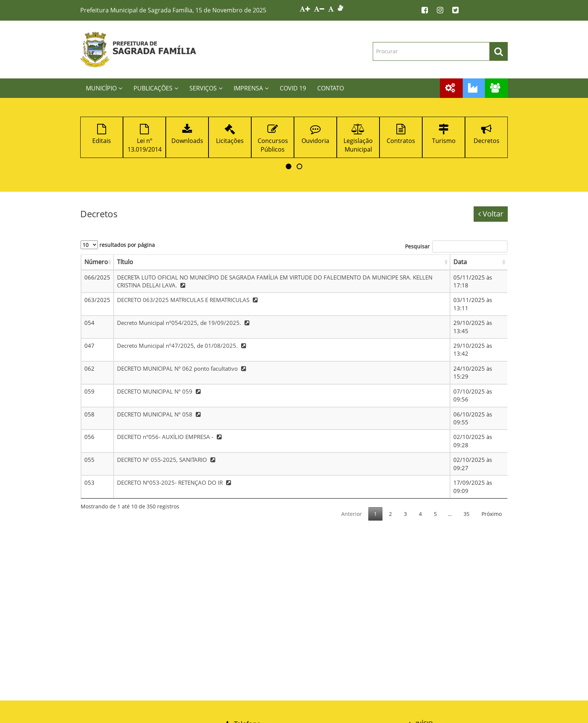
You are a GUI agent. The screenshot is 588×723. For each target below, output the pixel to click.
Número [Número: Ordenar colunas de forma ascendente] (96, 262)
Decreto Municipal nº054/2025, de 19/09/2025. (184, 323)
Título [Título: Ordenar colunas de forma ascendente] (125, 262)
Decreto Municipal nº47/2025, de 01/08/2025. (182, 346)
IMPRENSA (251, 88)
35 (466, 514)
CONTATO (331, 88)
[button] (289, 166)
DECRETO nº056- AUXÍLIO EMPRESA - (170, 437)
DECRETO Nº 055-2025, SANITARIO (167, 460)
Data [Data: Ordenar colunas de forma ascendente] (460, 262)
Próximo (492, 514)
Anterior (352, 514)
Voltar (491, 214)
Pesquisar (456, 247)
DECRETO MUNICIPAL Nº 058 (160, 414)
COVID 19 (293, 88)
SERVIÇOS (206, 88)
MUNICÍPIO (104, 88)
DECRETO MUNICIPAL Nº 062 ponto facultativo (182, 368)
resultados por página (118, 245)
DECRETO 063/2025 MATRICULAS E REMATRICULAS (188, 300)
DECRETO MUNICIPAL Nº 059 (160, 391)
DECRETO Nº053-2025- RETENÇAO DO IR (175, 483)
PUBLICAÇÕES (156, 88)
